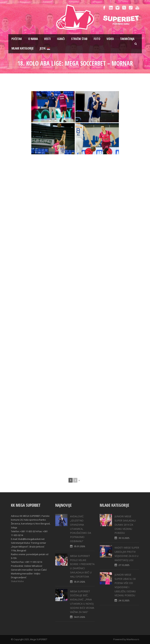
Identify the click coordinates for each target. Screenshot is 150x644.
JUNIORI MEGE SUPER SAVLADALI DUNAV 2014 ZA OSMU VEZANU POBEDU (125, 525)
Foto (97, 39)
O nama (33, 39)
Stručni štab (79, 39)
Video (110, 39)
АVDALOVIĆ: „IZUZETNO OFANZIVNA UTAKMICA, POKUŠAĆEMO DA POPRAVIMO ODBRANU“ (81, 529)
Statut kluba (17, 581)
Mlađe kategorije (23, 48)
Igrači (61, 39)
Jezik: (45, 48)
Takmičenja (127, 39)
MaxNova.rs (133, 639)
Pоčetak (17, 39)
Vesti (47, 39)
